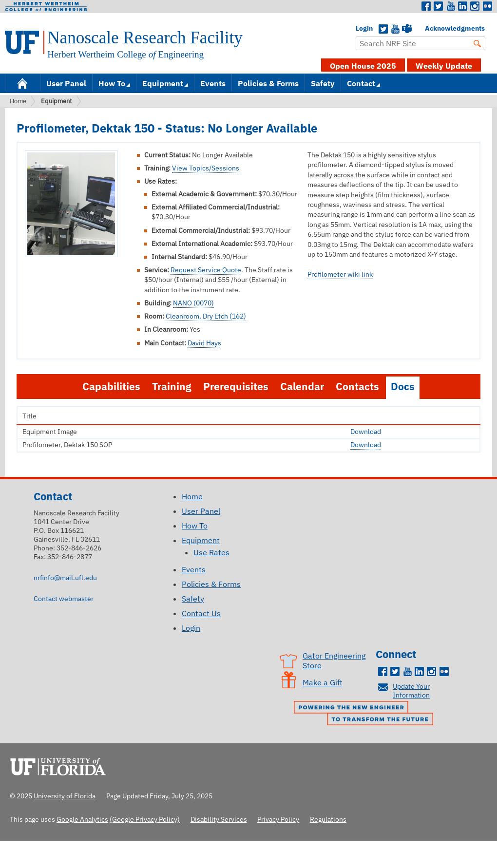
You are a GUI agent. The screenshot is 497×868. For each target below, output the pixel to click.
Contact (361, 83)
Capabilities (111, 387)
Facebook (426, 6)
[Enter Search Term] (421, 43)
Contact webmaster (64, 598)
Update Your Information (411, 690)
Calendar (302, 387)
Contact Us (201, 613)
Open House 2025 (363, 66)
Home (22, 83)
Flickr (487, 6)
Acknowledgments (430, 28)
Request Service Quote (206, 270)
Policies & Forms (268, 83)
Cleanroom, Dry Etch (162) (206, 316)
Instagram (475, 6)
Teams (407, 29)
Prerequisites (236, 387)
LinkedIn (463, 6)
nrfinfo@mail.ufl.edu (65, 577)
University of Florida (61, 765)
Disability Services (219, 819)
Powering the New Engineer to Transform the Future (366, 714)
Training (172, 387)
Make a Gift (323, 682)
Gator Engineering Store (334, 660)
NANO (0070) (193, 303)
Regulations (328, 819)
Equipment (163, 83)
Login (361, 28)
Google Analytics (82, 819)
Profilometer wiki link (340, 274)
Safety (323, 83)
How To (112, 83)
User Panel (66, 83)
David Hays (204, 343)
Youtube (451, 6)
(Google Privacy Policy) (145, 819)
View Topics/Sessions (206, 168)
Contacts (357, 387)
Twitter (439, 6)
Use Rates (211, 552)
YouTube (395, 29)
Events (213, 83)
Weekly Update (444, 66)
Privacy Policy (278, 819)
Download (366, 432)
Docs (403, 387)
